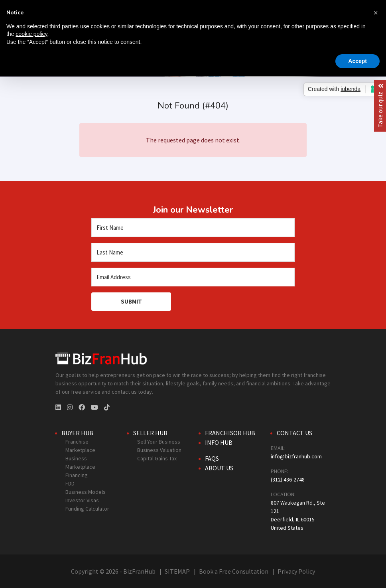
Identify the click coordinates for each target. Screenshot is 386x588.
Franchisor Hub (230, 433)
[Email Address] (193, 277)
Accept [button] (357, 61)
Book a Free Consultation (234, 571)
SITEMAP (177, 571)
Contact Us (294, 433)
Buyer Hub (77, 433)
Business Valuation (159, 450)
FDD (70, 483)
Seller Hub (150, 433)
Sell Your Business (159, 442)
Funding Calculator (87, 509)
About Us (219, 468)
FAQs (212, 458)
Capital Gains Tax (157, 458)
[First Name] (193, 228)
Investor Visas (82, 500)
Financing (77, 475)
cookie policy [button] (31, 34)
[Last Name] (193, 252)
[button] (376, 13)
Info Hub (219, 442)
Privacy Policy (296, 571)
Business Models (86, 492)
